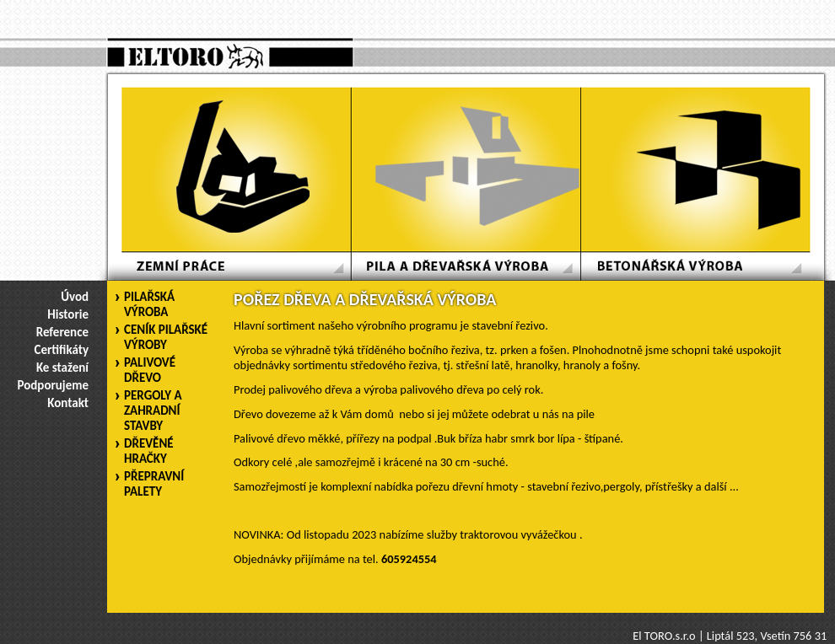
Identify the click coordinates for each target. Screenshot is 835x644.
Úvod (75, 297)
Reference (62, 332)
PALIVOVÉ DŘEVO (150, 370)
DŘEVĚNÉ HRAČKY (149, 451)
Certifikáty (61, 350)
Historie (68, 314)
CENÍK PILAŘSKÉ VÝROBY (166, 337)
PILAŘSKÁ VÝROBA (149, 304)
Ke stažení (62, 368)
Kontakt (68, 403)
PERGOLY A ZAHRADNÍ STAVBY (153, 411)
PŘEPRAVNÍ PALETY (154, 484)
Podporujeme (54, 385)
